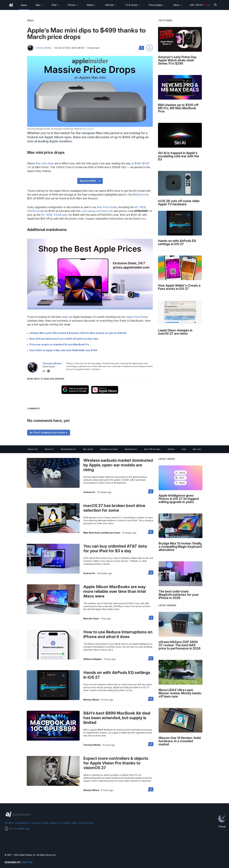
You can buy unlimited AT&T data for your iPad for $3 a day (115, 548)
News (24, 5)
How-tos (36, 823)
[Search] (215, 5)
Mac (39, 5)
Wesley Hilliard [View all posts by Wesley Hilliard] (91, 700)
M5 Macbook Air (68, 449)
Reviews (9, 823)
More (178, 5)
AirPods (111, 5)
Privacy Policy (86, 823)
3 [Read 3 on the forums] (151, 572)
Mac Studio (88, 449)
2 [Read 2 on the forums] (151, 658)
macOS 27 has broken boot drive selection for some (114, 508)
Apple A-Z (55, 823)
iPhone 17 (49, 449)
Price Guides (157, 5)
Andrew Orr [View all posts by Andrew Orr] (89, 492)
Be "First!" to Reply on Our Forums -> (49, 433)
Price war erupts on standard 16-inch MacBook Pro (59, 344)
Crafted (27, 862)
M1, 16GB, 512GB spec (54, 215)
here (143, 219)
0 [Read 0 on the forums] (151, 491)
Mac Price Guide (107, 207)
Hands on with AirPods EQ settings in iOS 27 (117, 675)
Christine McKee (44, 48)
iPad (55, 5)
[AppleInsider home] (11, 5)
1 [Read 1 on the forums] (151, 618)
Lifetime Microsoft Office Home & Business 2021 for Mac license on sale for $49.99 (78, 333)
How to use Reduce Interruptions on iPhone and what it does (118, 634)
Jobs (74, 823)
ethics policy (88, 129)
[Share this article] (150, 48)
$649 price (139, 195)
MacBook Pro (131, 449)
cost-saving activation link (97, 211)
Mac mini (197, 449)
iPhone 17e (33, 449)
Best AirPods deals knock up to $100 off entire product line (64, 339)
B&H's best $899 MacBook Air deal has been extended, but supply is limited (117, 718)
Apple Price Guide (137, 317)
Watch (92, 5)
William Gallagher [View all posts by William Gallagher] (93, 659)
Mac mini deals (45, 163)
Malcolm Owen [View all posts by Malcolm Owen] (91, 619)
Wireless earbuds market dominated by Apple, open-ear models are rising (118, 465)
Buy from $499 (88, 181)
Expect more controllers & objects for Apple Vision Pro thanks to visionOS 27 (116, 763)
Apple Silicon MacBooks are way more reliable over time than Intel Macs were (115, 591)
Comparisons (22, 823)
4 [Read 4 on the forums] (151, 699)
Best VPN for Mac (152, 449)
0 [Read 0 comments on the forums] (142, 48)
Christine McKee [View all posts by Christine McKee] (92, 745)
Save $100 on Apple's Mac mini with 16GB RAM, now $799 (63, 350)
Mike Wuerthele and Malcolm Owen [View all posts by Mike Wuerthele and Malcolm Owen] (102, 533)
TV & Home (133, 5)
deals (65, 317)
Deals (45, 823)
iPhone (73, 5)
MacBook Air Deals (109, 449)
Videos (66, 823)
